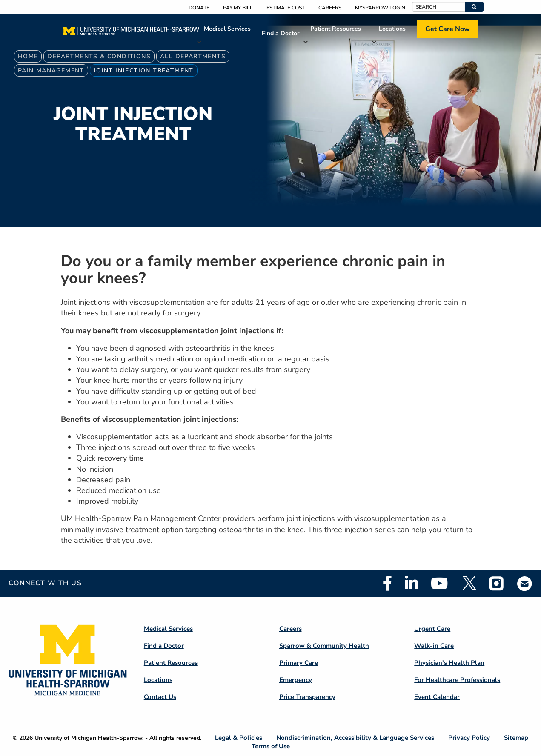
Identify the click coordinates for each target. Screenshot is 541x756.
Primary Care (299, 663)
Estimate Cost (286, 8)
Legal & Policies (239, 738)
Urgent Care (432, 629)
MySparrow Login (380, 8)
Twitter (469, 583)
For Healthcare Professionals (457, 680)
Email (525, 583)
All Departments (193, 56)
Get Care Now (448, 29)
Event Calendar (437, 697)
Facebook (387, 583)
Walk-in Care (434, 646)
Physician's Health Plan (449, 663)
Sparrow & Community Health (324, 646)
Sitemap (516, 738)
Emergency (296, 680)
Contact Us (160, 697)
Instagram (497, 583)
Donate (199, 8)
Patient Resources (336, 29)
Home (28, 56)
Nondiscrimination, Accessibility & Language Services (355, 738)
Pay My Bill (238, 8)
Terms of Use (271, 746)
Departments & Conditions (99, 56)
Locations (392, 29)
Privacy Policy (469, 738)
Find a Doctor (281, 33)
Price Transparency (307, 697)
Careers (330, 8)
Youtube (439, 583)
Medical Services (227, 29)
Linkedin (411, 583)
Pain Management (51, 70)
